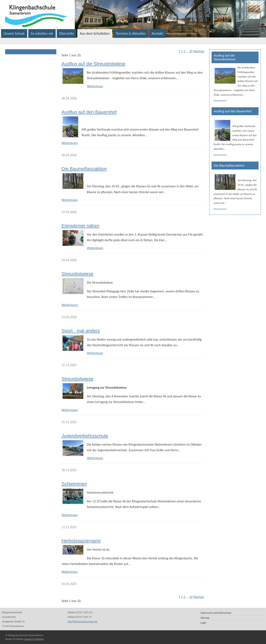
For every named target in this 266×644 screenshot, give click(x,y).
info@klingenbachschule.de (82, 621)
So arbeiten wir (42, 33)
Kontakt (157, 33)
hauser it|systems (34, 639)
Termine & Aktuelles (131, 33)
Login (203, 623)
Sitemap (205, 618)
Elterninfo (66, 33)
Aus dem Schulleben (95, 33)
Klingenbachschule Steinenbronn (88, 15)
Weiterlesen (95, 86)
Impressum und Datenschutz (216, 613)
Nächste (199, 51)
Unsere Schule (14, 33)
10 (191, 51)
